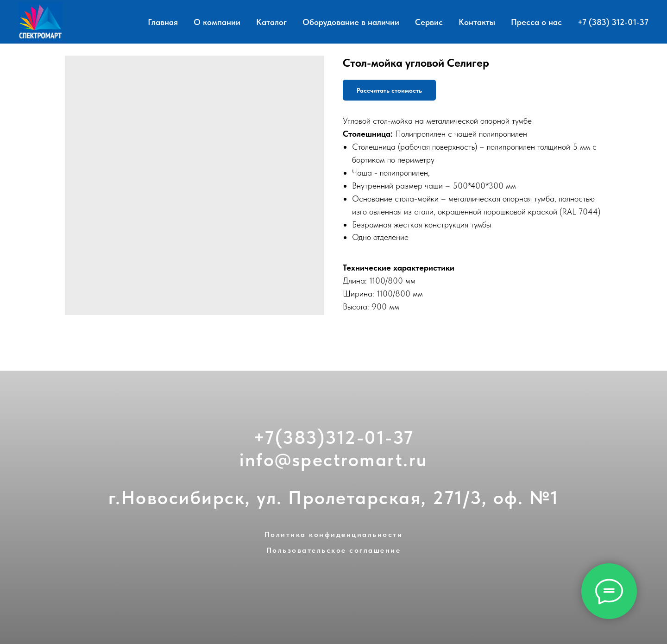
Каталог (271, 22)
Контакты (477, 22)
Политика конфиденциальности (334, 534)
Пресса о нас (536, 22)
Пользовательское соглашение (334, 550)
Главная (163, 22)
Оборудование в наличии (351, 22)
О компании (217, 22)
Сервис (429, 22)
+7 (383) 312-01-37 (613, 22)
